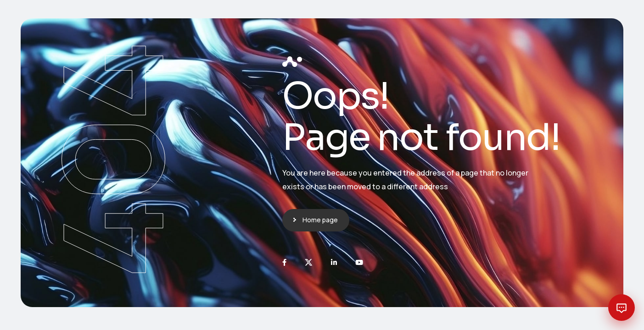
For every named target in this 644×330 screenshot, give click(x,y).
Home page (320, 220)
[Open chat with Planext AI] (622, 308)
